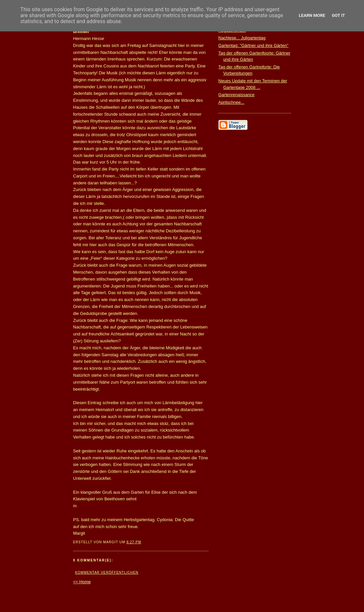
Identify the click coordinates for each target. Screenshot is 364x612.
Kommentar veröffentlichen (107, 573)
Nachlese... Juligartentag (242, 38)
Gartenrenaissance (237, 95)
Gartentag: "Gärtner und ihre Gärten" (253, 45)
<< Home (82, 582)
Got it (338, 15)
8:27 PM (134, 542)
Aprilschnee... (232, 102)
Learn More (312, 15)
